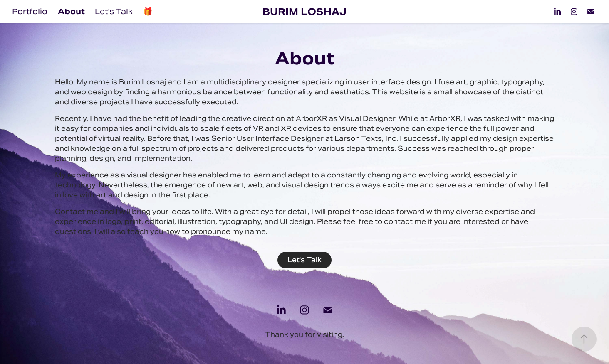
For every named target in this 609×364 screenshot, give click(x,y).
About (71, 11)
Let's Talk (114, 11)
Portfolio (30, 11)
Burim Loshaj (304, 12)
